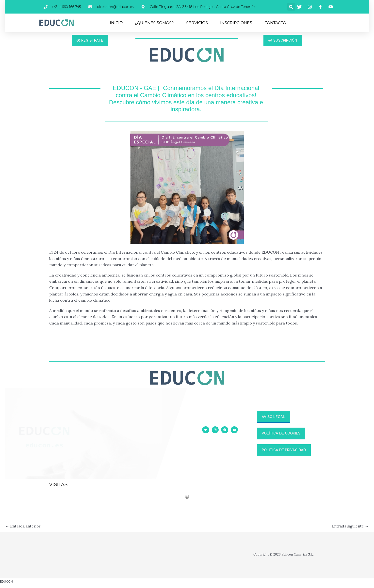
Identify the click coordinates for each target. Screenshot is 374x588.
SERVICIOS (197, 23)
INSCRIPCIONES (236, 23)
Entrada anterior (24, 526)
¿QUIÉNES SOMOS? (154, 23)
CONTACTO (275, 23)
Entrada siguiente (349, 526)
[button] (291, 7)
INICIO (116, 23)
